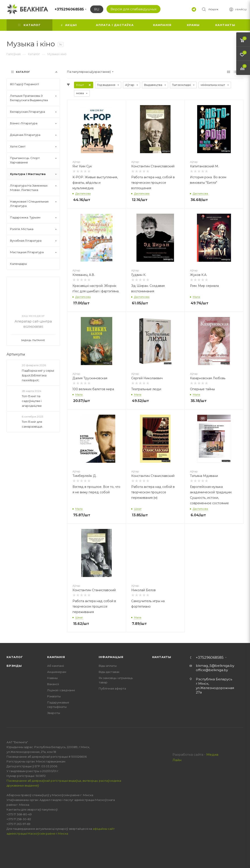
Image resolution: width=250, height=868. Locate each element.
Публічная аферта (112, 688)
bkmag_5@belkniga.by (215, 666)
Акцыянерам (57, 672)
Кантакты (162, 657)
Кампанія (56, 657)
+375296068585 (69, 9)
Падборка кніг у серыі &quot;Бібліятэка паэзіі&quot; (38, 375)
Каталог (15, 657)
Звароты (54, 713)
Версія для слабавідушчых (134, 9)
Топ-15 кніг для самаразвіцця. (32, 424)
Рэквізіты (54, 696)
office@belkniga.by (212, 670)
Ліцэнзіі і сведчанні (61, 690)
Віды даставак (109, 672)
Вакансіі (53, 684)
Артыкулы (16, 354)
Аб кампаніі (56, 666)
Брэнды (14, 666)
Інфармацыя (111, 657)
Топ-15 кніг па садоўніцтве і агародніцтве (32, 401)
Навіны (52, 678)
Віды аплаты (108, 666)
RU (97, 9)
